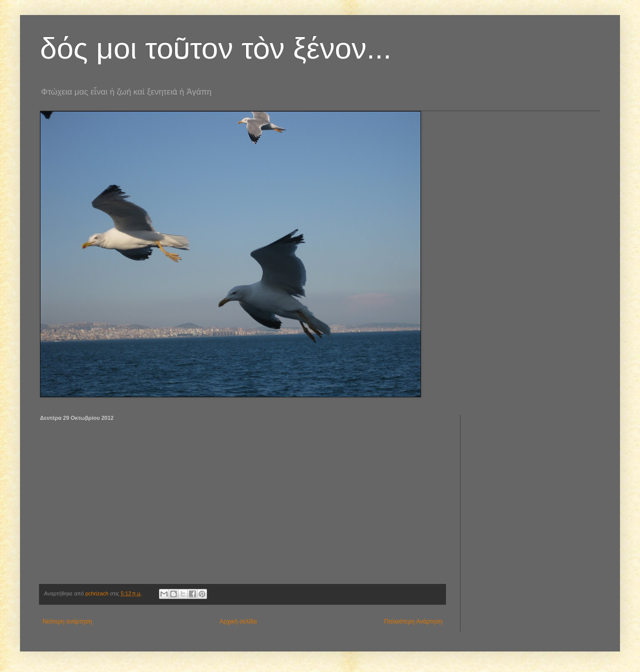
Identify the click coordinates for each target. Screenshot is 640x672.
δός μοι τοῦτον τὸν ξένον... (216, 48)
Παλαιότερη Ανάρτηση (413, 621)
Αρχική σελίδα (238, 621)
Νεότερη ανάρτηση (67, 621)
